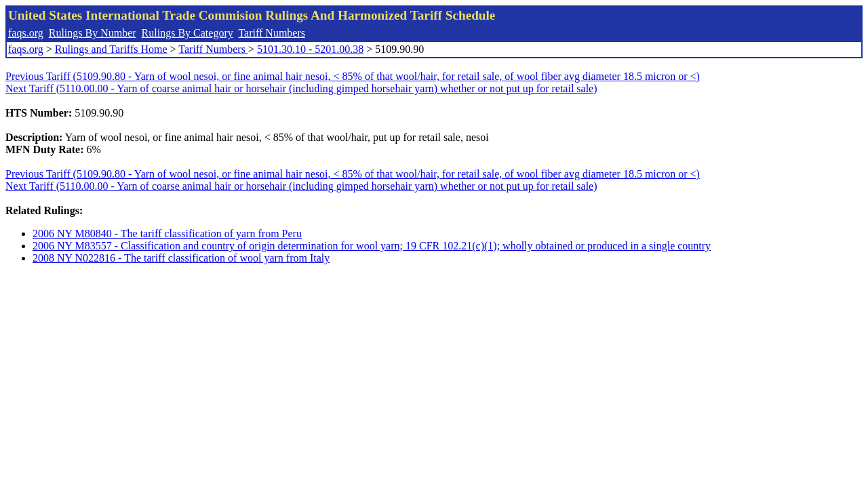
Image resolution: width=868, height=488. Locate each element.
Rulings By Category (188, 33)
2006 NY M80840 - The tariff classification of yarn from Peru (167, 233)
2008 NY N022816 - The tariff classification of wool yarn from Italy (181, 258)
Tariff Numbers (272, 33)
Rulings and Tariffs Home (111, 49)
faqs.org (26, 33)
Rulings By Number (93, 33)
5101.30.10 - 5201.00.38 (310, 49)
